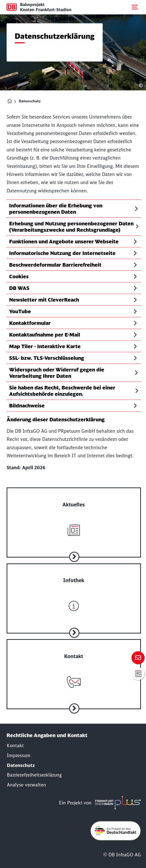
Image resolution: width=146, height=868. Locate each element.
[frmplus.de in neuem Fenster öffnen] (117, 803)
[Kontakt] (15, 746)
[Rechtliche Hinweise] (19, 755)
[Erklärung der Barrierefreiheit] (34, 775)
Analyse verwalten (26, 785)
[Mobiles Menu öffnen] (135, 7)
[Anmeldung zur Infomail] (138, 674)
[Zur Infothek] (74, 591)
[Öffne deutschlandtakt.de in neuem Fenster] (116, 831)
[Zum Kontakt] (138, 658)
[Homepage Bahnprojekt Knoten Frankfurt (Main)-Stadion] (10, 101)
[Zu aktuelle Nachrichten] (74, 515)
